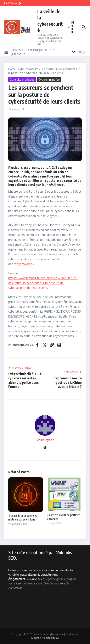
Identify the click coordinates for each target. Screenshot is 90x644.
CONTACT (17, 50)
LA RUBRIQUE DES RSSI (41, 50)
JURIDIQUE (18, 54)
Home (12, 69)
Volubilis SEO (35, 579)
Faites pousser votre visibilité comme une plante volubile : (41, 575)
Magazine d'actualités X (45, 638)
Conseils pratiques (22, 80)
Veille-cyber (45, 440)
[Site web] (45, 448)
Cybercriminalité (28, 69)
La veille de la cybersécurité (50, 21)
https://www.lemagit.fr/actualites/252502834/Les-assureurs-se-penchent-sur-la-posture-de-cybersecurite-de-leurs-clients (43, 283)
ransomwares (23, 264)
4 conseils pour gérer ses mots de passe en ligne (23, 517)
